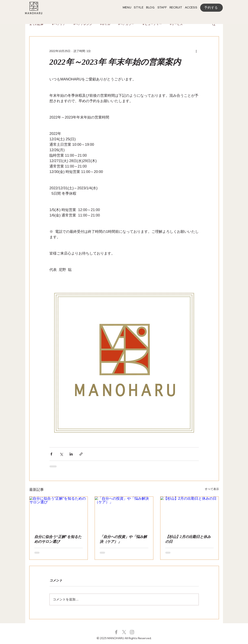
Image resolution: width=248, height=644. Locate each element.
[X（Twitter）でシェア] (61, 454)
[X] (124, 632)
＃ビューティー (152, 24)
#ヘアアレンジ (83, 24)
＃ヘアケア (59, 24)
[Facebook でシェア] (51, 454)
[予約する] (211, 8)
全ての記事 (36, 24)
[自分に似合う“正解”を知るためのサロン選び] (59, 513)
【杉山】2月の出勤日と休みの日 (188, 539)
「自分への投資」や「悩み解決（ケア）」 (123, 539)
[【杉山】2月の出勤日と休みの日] (190, 513)
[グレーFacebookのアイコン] (116, 632)
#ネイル (105, 24)
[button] (214, 24)
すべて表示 (212, 489)
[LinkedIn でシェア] (71, 454)
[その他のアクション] (196, 51)
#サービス (176, 24)
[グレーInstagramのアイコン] (132, 632)
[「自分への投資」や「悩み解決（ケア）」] (124, 513)
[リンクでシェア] (81, 454)
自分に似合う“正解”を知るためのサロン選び (58, 539)
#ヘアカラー (126, 24)
